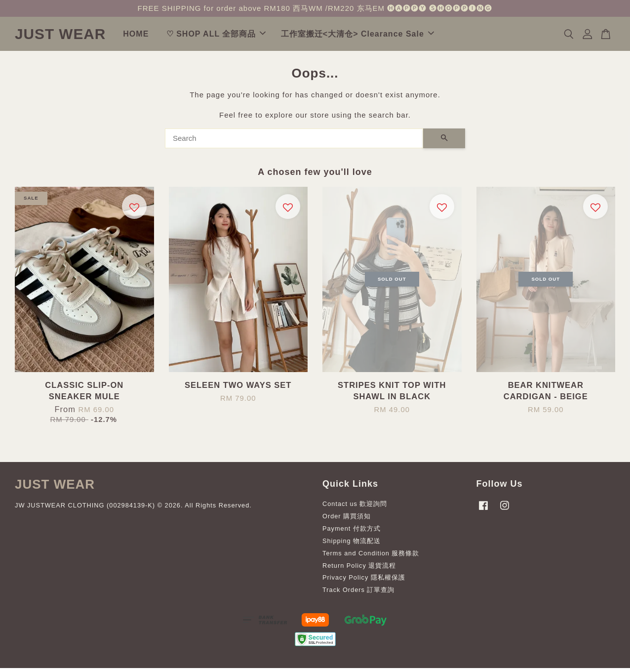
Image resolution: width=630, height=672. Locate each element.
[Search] (294, 142)
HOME (189, 36)
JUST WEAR (87, 36)
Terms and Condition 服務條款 (371, 557)
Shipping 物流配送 (352, 545)
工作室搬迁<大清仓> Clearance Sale (410, 36)
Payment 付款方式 (352, 532)
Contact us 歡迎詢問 (355, 508)
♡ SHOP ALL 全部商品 (269, 36)
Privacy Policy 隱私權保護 (364, 581)
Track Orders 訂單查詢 (358, 594)
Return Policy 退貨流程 (359, 569)
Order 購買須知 (347, 520)
